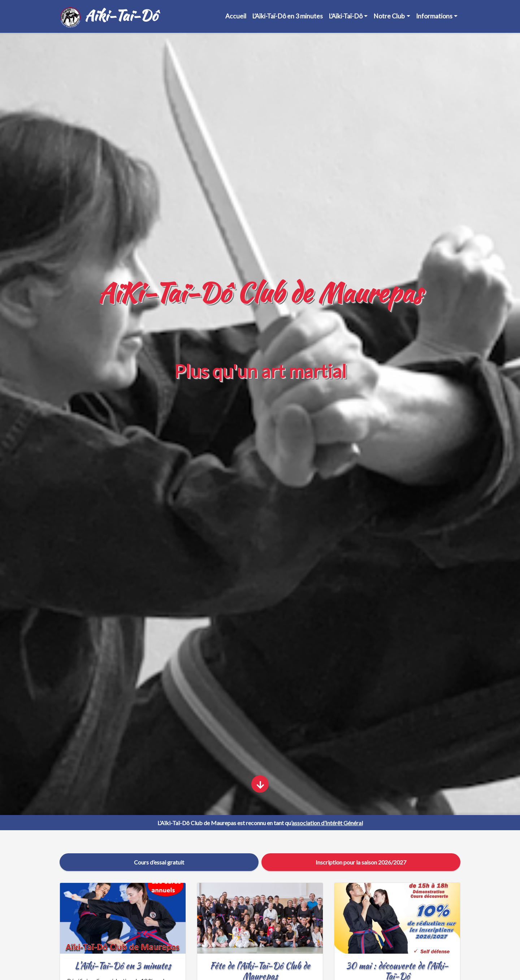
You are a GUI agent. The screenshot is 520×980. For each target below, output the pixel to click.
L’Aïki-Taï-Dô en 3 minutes (287, 16)
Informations (434, 16)
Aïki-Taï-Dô (109, 17)
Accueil (236, 16)
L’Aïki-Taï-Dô (346, 16)
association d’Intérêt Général (327, 823)
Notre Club (389, 16)
